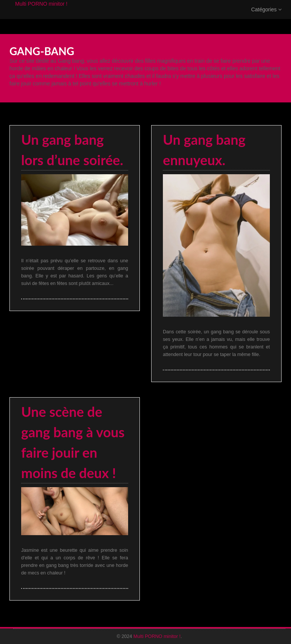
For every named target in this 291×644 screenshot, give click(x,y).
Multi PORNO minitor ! (41, 11)
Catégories (266, 17)
